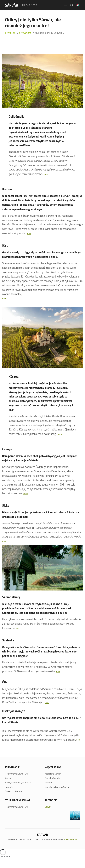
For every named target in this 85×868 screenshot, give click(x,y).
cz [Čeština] (34, 5)
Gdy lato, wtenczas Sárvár (57, 787)
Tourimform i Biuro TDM (16, 774)
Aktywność (25, 33)
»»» (46, 174)
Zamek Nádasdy (52, 778)
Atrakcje (49, 783)
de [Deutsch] (30, 5)
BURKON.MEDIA (70, 839)
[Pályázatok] (78, 5)
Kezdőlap (10, 33)
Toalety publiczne (13, 791)
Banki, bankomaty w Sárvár (18, 783)
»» (18, 628)
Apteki (8, 778)
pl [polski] (37, 5)
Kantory (9, 787)
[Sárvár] (12, 5)
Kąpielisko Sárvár (53, 774)
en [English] (27, 5)
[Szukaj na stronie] (72, 5)
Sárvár (48, 807)
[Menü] (65, 5)
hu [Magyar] (24, 5)
